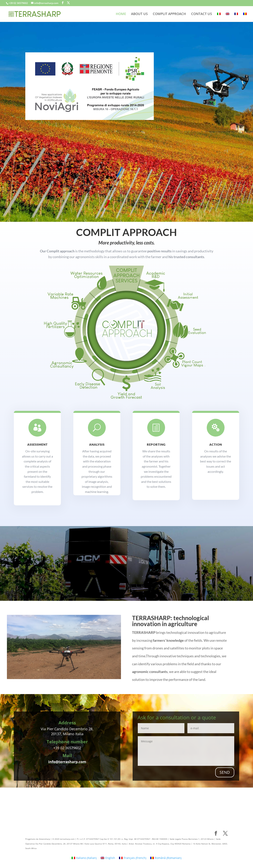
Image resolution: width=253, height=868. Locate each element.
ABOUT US (139, 14)
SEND (225, 772)
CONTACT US (202, 14)
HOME (121, 14)
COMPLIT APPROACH (169, 14)
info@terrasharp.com (67, 762)
